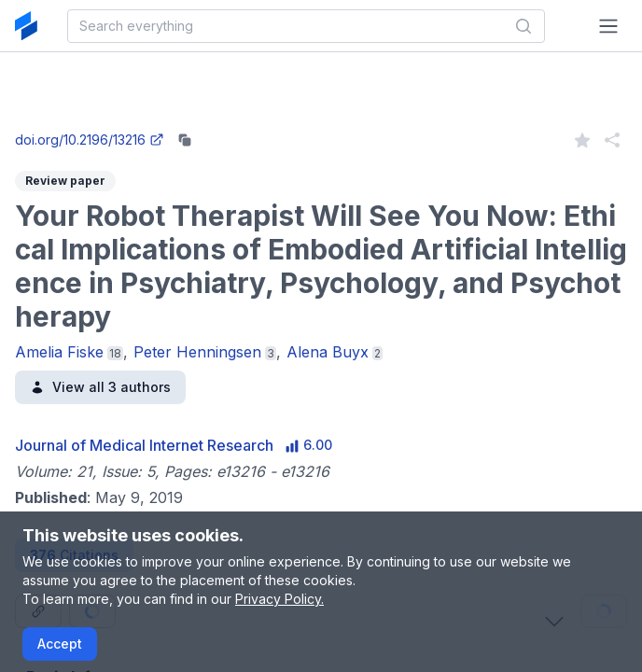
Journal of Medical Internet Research (144, 445)
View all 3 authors (100, 387)
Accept (60, 644)
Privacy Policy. (279, 599)
